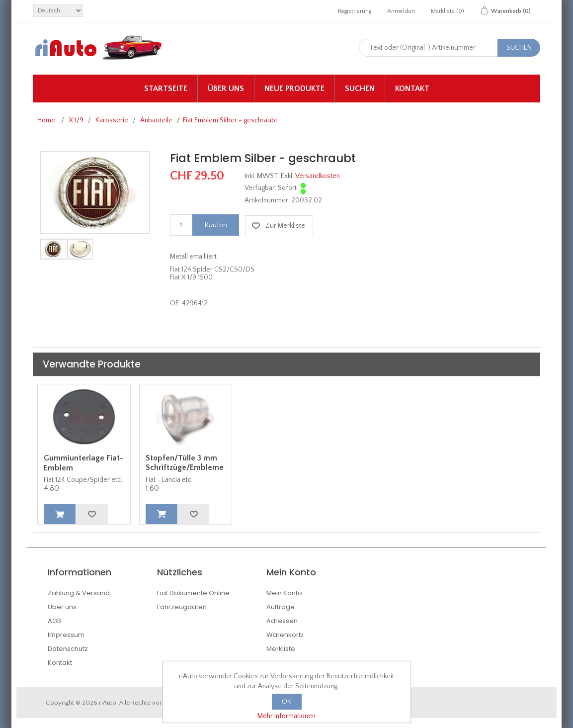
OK (286, 702)
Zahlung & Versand (79, 593)
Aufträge (281, 607)
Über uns (226, 89)
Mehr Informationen (286, 716)
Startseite (166, 89)
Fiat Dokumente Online (193, 593)
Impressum (66, 635)
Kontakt (412, 89)
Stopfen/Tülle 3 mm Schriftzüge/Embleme (185, 463)
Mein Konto (284, 593)
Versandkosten (318, 176)
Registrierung (355, 11)
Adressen (282, 621)
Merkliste (281, 649)
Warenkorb (285, 635)
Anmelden (401, 11)
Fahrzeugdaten (182, 607)
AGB (54, 621)
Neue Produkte (294, 89)
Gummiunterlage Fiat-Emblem (83, 463)
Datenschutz (68, 649)
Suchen (360, 89)
